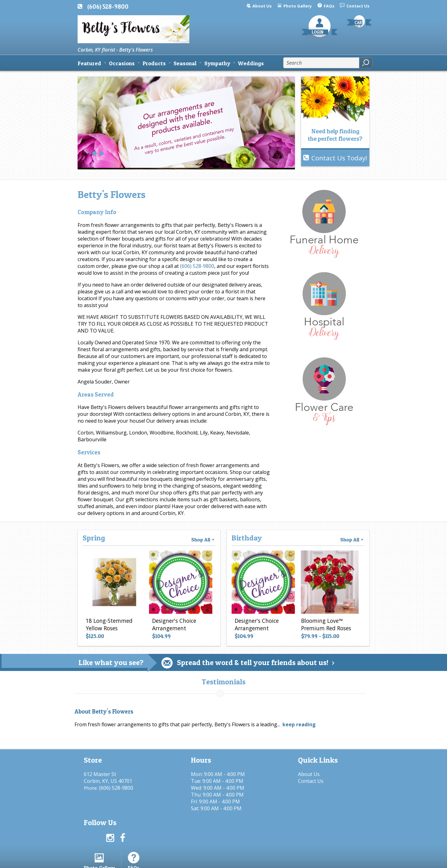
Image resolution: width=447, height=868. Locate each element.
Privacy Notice (257, 860)
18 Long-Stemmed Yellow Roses (109, 624)
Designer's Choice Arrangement (174, 624)
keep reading (299, 724)
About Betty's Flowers (104, 712)
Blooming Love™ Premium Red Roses (326, 624)
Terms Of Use (216, 860)
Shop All (203, 540)
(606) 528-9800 (108, 7)
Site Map (348, 860)
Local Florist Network (305, 860)
